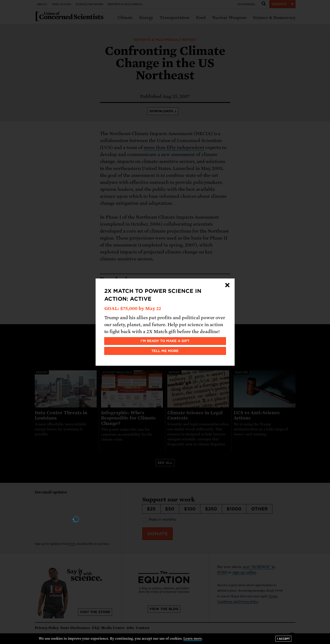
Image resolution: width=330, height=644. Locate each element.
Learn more (193, 639)
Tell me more (165, 351)
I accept (283, 639)
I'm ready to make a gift (165, 341)
